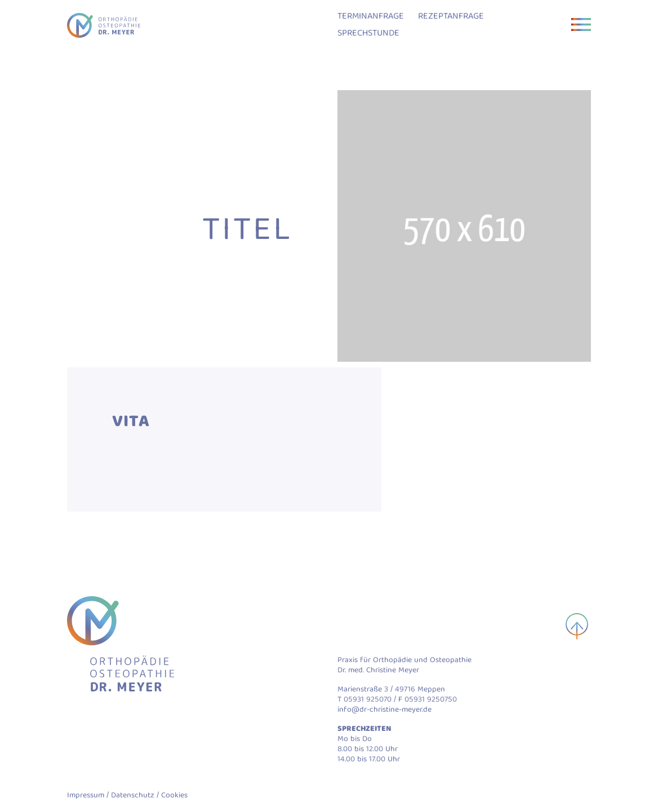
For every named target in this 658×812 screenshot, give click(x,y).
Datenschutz (133, 796)
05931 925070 (368, 700)
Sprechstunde (368, 34)
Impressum (86, 796)
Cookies (174, 796)
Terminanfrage (371, 17)
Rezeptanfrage (451, 17)
